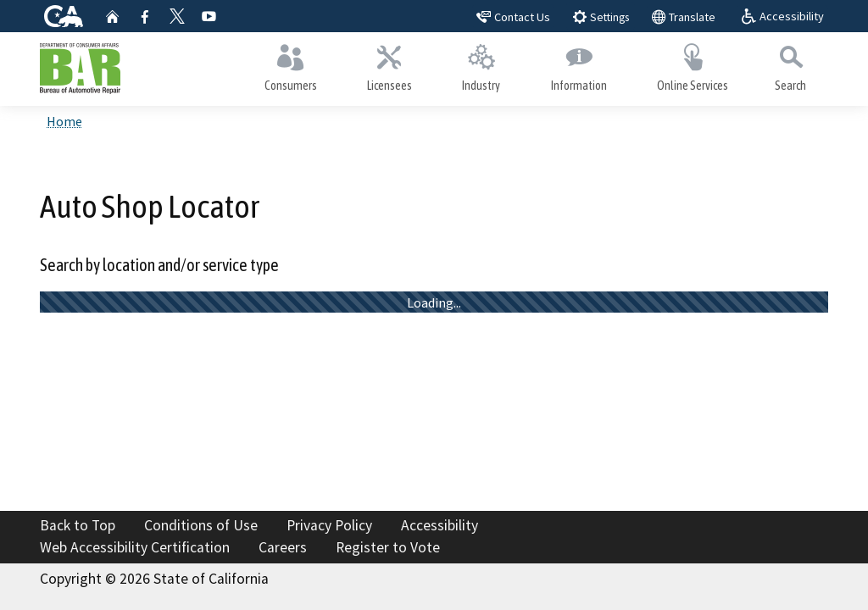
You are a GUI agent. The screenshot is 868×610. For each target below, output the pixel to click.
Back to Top (78, 525)
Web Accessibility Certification (135, 547)
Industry (481, 64)
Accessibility (440, 525)
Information (579, 64)
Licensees (389, 64)
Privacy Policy (329, 525)
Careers (283, 547)
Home (64, 121)
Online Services (692, 64)
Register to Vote (388, 547)
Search (791, 64)
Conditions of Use (201, 525)
